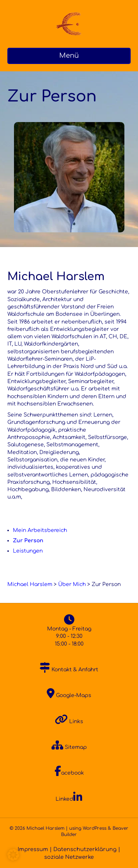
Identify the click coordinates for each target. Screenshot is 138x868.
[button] (13, 855)
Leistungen (28, 551)
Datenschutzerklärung (85, 849)
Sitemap (69, 747)
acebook (69, 773)
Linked (69, 799)
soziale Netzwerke (69, 857)
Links (69, 721)
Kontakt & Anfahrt (69, 670)
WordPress (95, 828)
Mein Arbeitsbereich (40, 530)
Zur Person (28, 541)
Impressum (33, 849)
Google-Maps (69, 695)
